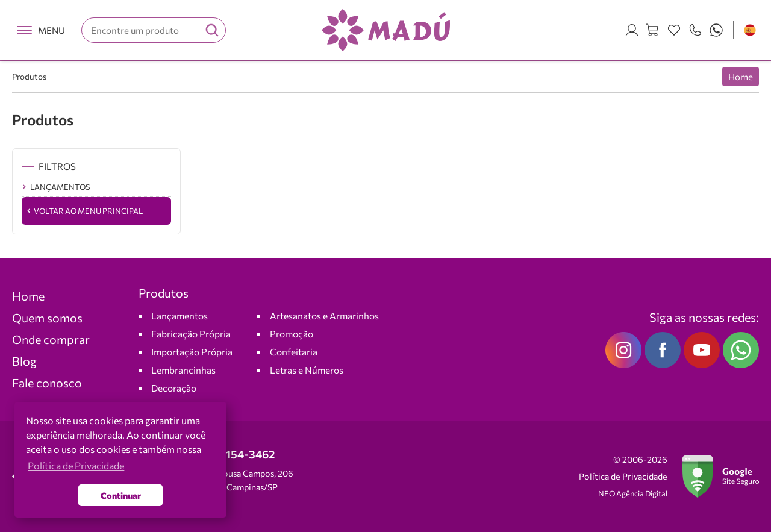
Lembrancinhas (183, 370)
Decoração (174, 388)
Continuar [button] (121, 495)
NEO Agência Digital (633, 493)
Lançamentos (179, 315)
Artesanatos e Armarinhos (324, 315)
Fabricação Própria (191, 333)
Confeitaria (294, 352)
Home (741, 77)
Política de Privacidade (623, 476)
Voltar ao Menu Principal (88, 211)
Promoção (292, 333)
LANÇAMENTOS (60, 187)
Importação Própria (192, 352)
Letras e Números (307, 370)
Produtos (29, 76)
